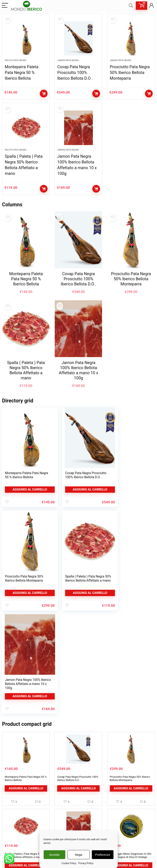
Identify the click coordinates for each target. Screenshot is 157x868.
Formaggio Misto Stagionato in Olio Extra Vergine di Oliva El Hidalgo (131, 752)
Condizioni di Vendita (70, 817)
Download (115, 823)
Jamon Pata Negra (68, 63)
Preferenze (103, 855)
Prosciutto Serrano (17, 829)
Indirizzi (114, 811)
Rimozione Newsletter (70, 829)
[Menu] (5, 6)
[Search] (131, 6)
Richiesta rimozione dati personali (77, 823)
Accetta (54, 855)
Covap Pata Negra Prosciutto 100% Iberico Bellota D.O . (75, 75)
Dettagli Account (119, 805)
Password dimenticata (122, 829)
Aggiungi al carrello (44, 96)
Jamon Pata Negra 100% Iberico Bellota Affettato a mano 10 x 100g (78, 375)
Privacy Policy (86, 863)
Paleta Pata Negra (16, 63)
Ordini (113, 817)
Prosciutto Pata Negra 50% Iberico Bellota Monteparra (130, 75)
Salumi (10, 817)
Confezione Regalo (17, 842)
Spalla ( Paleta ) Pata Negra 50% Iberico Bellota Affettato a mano (26, 375)
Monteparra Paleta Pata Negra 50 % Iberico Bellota (21, 75)
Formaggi (11, 836)
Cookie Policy (69, 863)
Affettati (10, 823)
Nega (79, 855)
